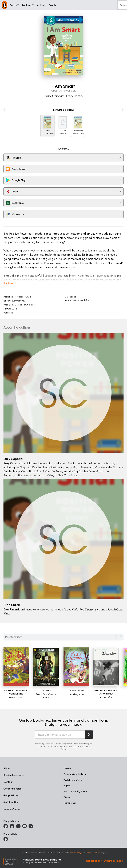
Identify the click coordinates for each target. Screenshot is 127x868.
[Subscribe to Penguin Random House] (89, 735)
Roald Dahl (41, 694)
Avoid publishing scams (75, 791)
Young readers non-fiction (78, 300)
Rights (67, 786)
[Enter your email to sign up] (60, 735)
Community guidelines (75, 774)
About (7, 768)
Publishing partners (73, 780)
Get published (11, 795)
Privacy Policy (75, 853)
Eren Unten (74, 96)
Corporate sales (12, 789)
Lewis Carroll (16, 697)
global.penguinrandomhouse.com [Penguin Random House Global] (104, 861)
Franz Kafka (106, 697)
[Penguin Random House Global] (13, 861)
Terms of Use (74, 746)
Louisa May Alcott (76, 694)
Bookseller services (14, 775)
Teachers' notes (12, 809)
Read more (9, 283)
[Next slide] (121, 637)
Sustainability (11, 802)
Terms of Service (93, 853)
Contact (8, 782)
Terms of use (70, 803)
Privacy (67, 797)
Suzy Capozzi (54, 96)
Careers (67, 768)
